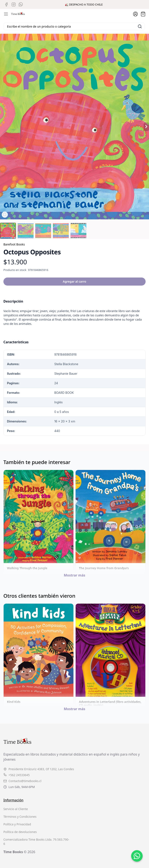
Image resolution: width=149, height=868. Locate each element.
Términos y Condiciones (20, 817)
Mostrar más (74, 575)
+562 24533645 (17, 775)
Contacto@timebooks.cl (22, 781)
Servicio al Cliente (16, 809)
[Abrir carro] (143, 14)
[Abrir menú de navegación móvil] (6, 14)
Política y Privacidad (17, 824)
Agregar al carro (74, 281)
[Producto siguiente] (146, 127)
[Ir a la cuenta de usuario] (135, 14)
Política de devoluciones (20, 832)
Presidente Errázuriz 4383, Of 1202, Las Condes (39, 769)
